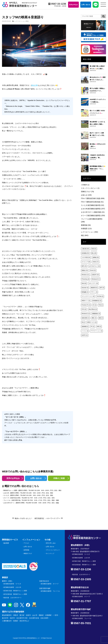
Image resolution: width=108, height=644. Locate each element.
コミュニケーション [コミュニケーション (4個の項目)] (88, 296)
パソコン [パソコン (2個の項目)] (85, 331)
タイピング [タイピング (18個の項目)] (86, 262)
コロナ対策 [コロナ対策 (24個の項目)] (86, 257)
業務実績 (86, 225)
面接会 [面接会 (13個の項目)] (85, 270)
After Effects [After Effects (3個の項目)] (93, 309)
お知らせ (86, 195)
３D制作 (85, 185)
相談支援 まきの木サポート (12, 598)
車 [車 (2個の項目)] (83, 322)
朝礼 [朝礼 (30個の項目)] (94, 253)
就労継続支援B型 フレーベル (50, 591)
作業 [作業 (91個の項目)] (94, 249)
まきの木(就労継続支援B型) (93, 209)
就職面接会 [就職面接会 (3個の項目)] (96, 314)
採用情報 (26, 550)
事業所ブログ (28, 553)
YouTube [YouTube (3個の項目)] (100, 296)
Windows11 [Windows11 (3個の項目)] (86, 314)
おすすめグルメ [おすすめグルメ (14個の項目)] (94, 266)
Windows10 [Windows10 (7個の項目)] (96, 279)
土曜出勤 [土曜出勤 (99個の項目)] (85, 249)
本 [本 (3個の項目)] (94, 305)
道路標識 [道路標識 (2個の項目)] (85, 327)
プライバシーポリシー (53, 550)
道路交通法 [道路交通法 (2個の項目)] (86, 318)
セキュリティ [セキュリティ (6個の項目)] (93, 283)
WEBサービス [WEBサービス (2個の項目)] (92, 322)
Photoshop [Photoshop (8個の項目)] (85, 279)
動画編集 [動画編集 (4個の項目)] (85, 292)
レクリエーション (20, 21)
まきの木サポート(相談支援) (93, 212)
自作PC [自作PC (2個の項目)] (85, 335)
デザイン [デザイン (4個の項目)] (94, 292)
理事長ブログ (87, 192)
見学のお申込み (13, 478)
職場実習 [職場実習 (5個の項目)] (94, 288)
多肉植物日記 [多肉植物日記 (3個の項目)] (97, 301)
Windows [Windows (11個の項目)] (85, 275)
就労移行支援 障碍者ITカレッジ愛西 (15, 591)
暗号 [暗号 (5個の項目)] (102, 288)
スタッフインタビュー (90, 188)
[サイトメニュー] (103, 5)
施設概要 (6, 543)
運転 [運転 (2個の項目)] (94, 318)
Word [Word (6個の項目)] (84, 283)
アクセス (26, 543)
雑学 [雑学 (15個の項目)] (84, 266)
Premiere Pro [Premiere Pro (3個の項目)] (86, 305)
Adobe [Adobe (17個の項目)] (96, 262)
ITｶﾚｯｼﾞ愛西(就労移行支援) (93, 198)
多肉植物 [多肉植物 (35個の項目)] (85, 253)
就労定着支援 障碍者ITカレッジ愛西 (15, 594)
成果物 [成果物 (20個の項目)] (96, 257)
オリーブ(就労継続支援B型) (93, 216)
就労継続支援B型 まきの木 (12, 587)
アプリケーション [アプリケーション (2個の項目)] (96, 331)
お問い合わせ (36, 478)
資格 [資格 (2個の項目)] (101, 318)
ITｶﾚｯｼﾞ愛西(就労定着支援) (92, 202)
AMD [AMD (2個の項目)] (99, 327)
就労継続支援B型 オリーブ (50, 584)
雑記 (27, 21)
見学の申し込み (51, 543)
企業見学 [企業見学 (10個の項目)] (95, 275)
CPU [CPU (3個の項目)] (84, 309)
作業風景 (86, 229)
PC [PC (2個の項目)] (92, 327)
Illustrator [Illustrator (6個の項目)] (85, 288)
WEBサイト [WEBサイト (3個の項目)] (86, 301)
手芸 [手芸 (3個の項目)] (101, 305)
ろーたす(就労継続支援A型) (92, 205)
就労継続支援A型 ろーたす (12, 584)
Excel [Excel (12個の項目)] (93, 270)
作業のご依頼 (59, 478)
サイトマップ (50, 553)
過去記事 (34, 85)
